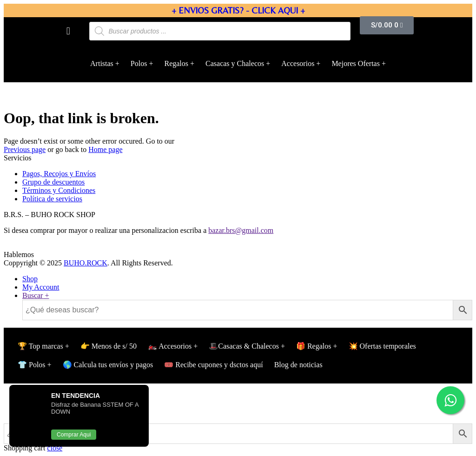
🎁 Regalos (314, 346)
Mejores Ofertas (356, 63)
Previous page (25, 149)
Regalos (176, 63)
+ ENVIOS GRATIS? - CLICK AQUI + (238, 10)
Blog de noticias (298, 365)
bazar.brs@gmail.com (241, 230)
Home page (105, 149)
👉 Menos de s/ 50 (109, 346)
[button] (68, 31)
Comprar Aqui (74, 435)
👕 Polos (32, 365)
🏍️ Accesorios (170, 346)
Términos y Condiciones (59, 190)
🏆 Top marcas (40, 346)
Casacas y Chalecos (235, 63)
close (55, 448)
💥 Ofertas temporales (382, 346)
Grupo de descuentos (53, 182)
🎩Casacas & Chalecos (244, 346)
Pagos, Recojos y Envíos (59, 174)
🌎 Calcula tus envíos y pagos (108, 365)
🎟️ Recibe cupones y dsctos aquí (213, 365)
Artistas (102, 63)
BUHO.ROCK (86, 263)
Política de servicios (52, 199)
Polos (139, 63)
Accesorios (298, 63)
